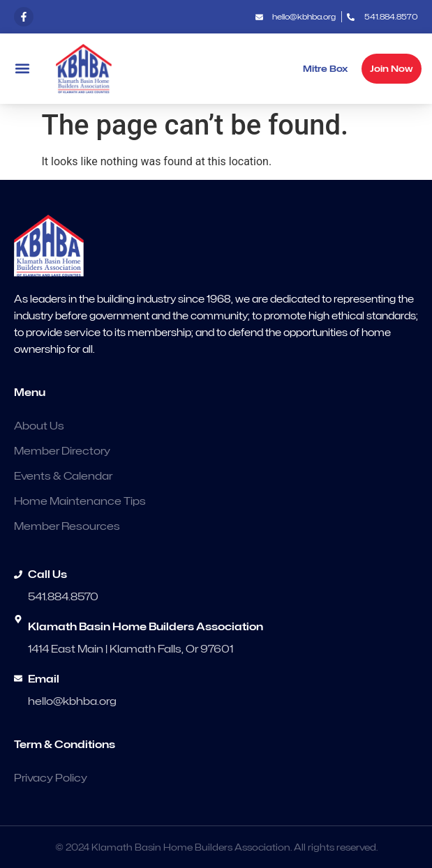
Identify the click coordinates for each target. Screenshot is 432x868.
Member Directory (62, 451)
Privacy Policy (51, 778)
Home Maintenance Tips (80, 501)
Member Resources (67, 526)
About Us (39, 426)
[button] (22, 69)
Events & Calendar (63, 476)
